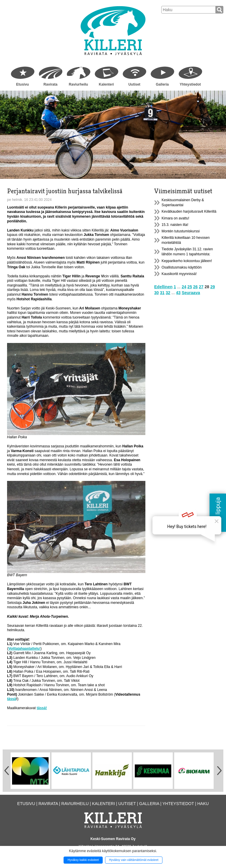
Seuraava (191, 293)
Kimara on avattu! (175, 218)
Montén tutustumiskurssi (181, 231)
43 (178, 293)
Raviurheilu (78, 84)
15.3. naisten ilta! (175, 225)
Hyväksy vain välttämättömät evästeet (134, 860)
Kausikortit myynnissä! (179, 274)
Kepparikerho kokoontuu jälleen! (187, 261)
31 (162, 293)
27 (201, 287)
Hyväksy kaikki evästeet (83, 860)
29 (213, 287)
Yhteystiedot (190, 84)
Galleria (162, 84)
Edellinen (163, 287)
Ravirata (50, 84)
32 (168, 293)
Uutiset (134, 84)
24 (184, 287)
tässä (12, 699)
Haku (203, 804)
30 (157, 293)
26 (195, 287)
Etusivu (23, 84)
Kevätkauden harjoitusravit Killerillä (189, 211)
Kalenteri (106, 84)
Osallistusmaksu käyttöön (182, 267)
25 (190, 287)
